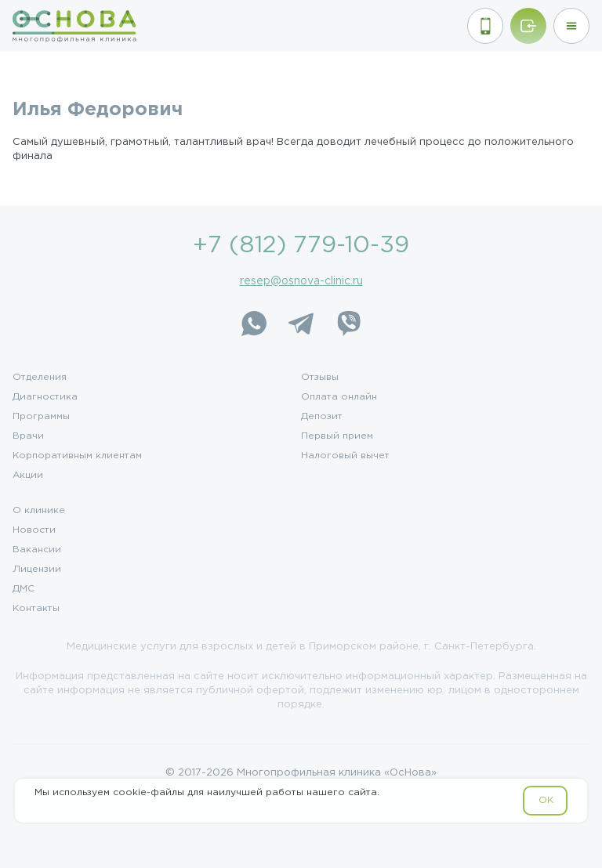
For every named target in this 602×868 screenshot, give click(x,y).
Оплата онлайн (339, 397)
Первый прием (337, 436)
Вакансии (37, 550)
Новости (34, 530)
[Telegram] (301, 324)
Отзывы (320, 378)
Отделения (40, 378)
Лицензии (37, 570)
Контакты (36, 609)
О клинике (39, 511)
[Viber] (348, 324)
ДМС (24, 589)
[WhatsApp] (254, 324)
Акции (28, 476)
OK (546, 800)
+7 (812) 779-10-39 (301, 246)
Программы (41, 417)
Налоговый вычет (345, 456)
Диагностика (45, 397)
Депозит (322, 417)
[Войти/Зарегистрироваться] (528, 26)
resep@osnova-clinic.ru (301, 281)
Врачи (28, 436)
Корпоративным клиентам (77, 456)
